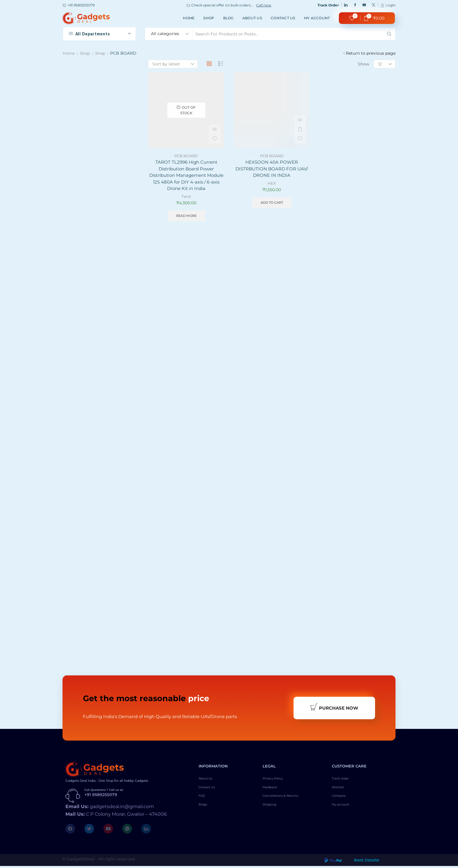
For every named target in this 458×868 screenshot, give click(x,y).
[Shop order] (173, 64)
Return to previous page (371, 53)
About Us (252, 18)
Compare (341, 801)
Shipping (272, 811)
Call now (264, 5)
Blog (228, 18)
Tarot (186, 198)
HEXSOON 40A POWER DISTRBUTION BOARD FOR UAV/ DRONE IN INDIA (272, 169)
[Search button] (389, 34)
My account (317, 18)
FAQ (203, 801)
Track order (343, 781)
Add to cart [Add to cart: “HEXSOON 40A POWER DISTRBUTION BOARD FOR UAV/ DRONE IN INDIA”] (272, 204)
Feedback (272, 791)
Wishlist (340, 791)
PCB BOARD (186, 156)
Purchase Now (334, 709)
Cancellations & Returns (287, 801)
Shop (209, 18)
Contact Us (283, 18)
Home (189, 18)
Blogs (205, 811)
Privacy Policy (277, 781)
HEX (272, 184)
